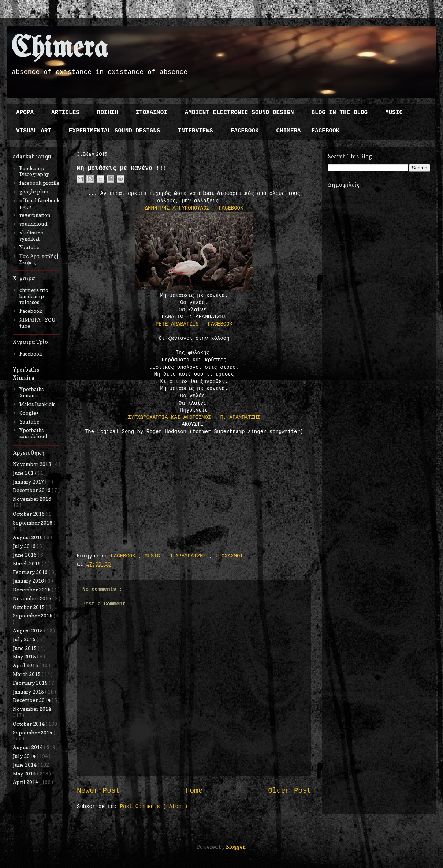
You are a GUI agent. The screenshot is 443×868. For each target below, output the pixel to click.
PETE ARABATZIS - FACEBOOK (194, 324)
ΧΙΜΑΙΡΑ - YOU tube (38, 323)
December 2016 (32, 490)
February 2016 (31, 572)
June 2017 (25, 473)
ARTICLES (65, 113)
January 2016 (29, 581)
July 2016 (25, 546)
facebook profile (40, 183)
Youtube (29, 247)
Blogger (235, 847)
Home (194, 791)
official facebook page (40, 203)
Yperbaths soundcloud (33, 433)
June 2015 (25, 648)
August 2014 (28, 747)
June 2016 (25, 555)
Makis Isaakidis (37, 404)
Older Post (290, 791)
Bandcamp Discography (34, 171)
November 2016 (33, 499)
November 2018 (33, 464)
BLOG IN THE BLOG (340, 113)
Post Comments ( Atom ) (154, 807)
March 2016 (27, 563)
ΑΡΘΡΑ (25, 113)
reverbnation (35, 215)
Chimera (59, 49)
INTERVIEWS (196, 131)
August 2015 (28, 630)
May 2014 (25, 773)
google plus (33, 191)
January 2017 (29, 482)
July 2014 (25, 756)
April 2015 (26, 665)
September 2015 (33, 615)
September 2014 (33, 732)
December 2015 (32, 589)
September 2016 (33, 523)
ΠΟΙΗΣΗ (108, 113)
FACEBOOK (245, 131)
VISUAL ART (34, 131)
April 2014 (26, 782)
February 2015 (31, 683)
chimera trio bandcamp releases (34, 296)
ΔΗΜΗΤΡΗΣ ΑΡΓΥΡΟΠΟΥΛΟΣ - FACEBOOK (194, 208)
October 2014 (29, 724)
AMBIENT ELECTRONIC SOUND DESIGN (239, 113)
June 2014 (25, 765)
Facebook (31, 311)
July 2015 (25, 639)
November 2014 (33, 709)
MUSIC (394, 113)
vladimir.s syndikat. (31, 236)
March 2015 (27, 674)
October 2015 (29, 607)
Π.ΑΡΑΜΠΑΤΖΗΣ (189, 556)
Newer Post (98, 791)
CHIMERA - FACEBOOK (308, 131)
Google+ (29, 413)
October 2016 (29, 514)
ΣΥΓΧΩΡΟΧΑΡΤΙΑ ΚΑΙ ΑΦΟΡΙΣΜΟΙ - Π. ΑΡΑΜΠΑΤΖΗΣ (194, 417)
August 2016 (28, 537)
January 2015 (29, 692)
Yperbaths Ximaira (31, 392)
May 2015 (25, 656)
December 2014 (32, 700)
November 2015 (33, 598)
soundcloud (33, 224)
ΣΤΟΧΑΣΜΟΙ (151, 113)
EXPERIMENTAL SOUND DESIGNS (115, 131)
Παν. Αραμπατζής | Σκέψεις (39, 259)
